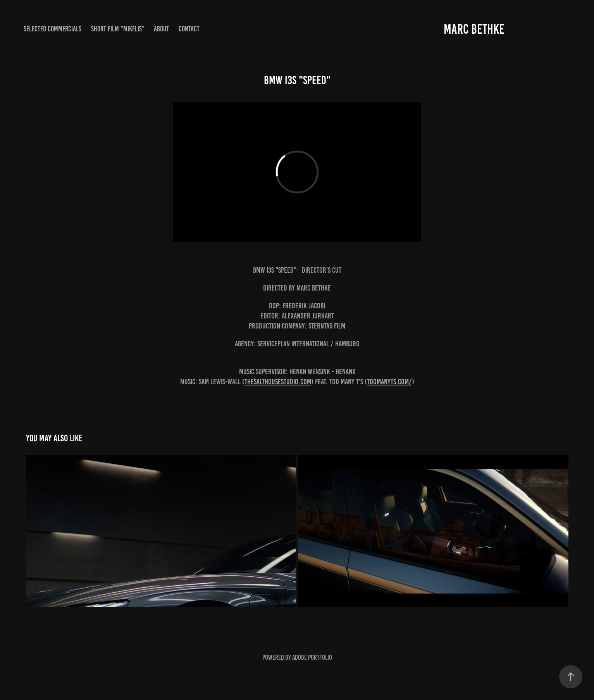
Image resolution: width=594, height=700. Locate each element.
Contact (189, 29)
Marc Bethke (474, 29)
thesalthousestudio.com (278, 382)
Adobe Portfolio (312, 657)
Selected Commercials (53, 29)
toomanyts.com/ (389, 382)
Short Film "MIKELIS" (118, 29)
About (161, 29)
